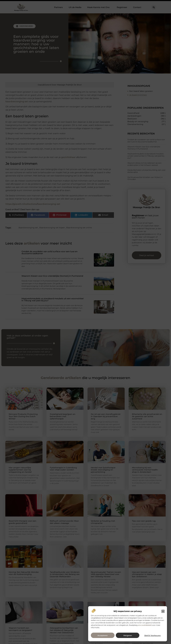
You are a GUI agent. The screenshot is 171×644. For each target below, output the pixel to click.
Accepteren (103, 635)
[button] (163, 611)
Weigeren (128, 635)
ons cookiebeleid (145, 625)
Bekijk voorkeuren (153, 635)
